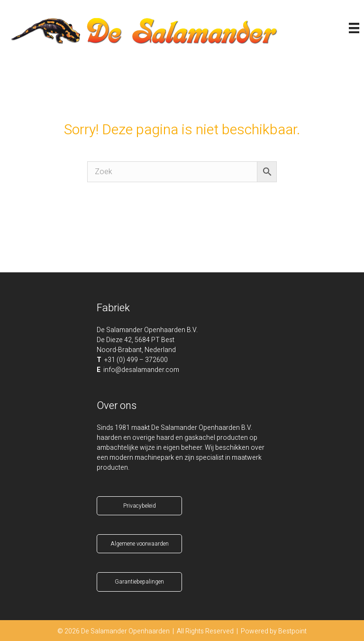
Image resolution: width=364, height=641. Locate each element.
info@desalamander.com (141, 370)
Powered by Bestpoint (274, 631)
